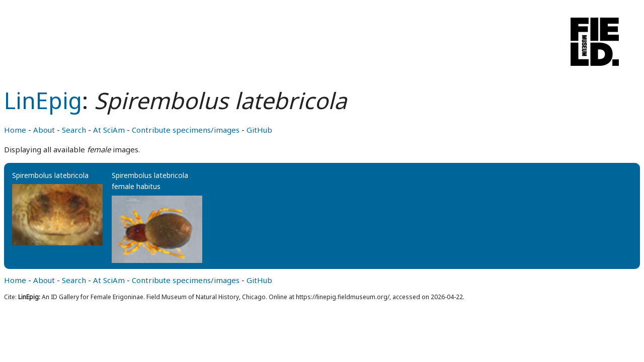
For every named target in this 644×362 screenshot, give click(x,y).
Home (15, 130)
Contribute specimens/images (186, 130)
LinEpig (43, 100)
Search (74, 130)
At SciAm (109, 130)
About (44, 130)
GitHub (259, 130)
